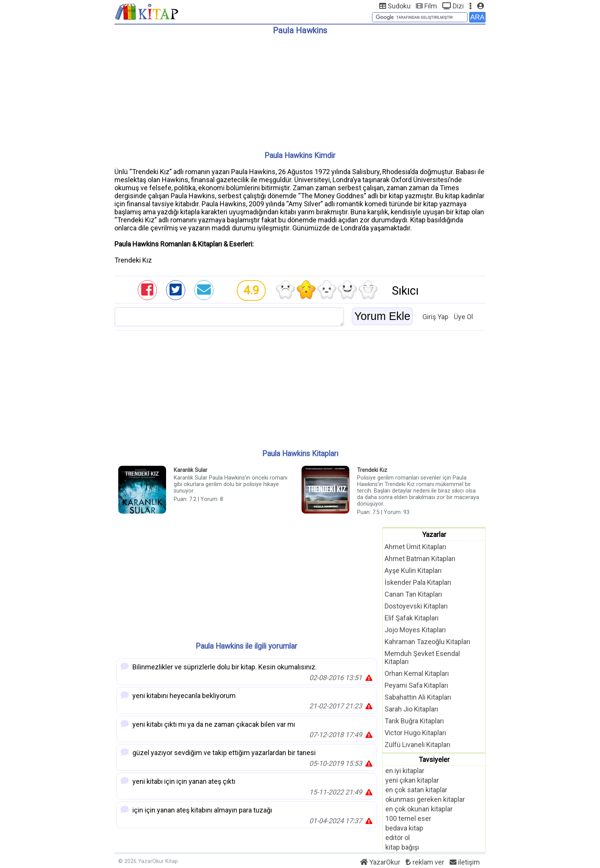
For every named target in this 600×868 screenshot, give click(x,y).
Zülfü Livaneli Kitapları (417, 745)
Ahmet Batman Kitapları (420, 559)
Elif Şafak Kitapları (412, 618)
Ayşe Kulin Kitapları (413, 570)
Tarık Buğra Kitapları (414, 721)
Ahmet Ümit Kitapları (415, 547)
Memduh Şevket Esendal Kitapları (422, 658)
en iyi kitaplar (405, 771)
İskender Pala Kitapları (418, 582)
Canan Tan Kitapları (413, 594)
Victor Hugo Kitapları (415, 733)
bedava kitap (404, 828)
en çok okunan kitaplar (419, 809)
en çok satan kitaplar (416, 790)
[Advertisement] (300, 90)
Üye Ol (463, 317)
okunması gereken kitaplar (425, 799)
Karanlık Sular (191, 470)
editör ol (398, 838)
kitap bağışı (402, 847)
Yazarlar (434, 534)
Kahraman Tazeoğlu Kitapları (427, 642)
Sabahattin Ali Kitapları (418, 697)
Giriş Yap (435, 317)
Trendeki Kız (372, 470)
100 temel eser (408, 818)
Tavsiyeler (434, 759)
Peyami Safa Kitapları (416, 685)
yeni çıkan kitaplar (412, 780)
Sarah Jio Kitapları (411, 709)
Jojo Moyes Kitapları (415, 630)
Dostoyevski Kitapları (416, 606)
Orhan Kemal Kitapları (417, 673)
